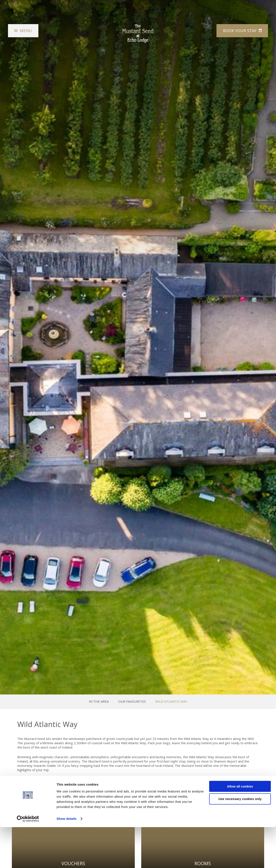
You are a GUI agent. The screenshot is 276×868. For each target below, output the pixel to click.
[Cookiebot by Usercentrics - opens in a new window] (28, 860)
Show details (67, 859)
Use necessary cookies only (240, 840)
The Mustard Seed (138, 36)
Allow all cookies (240, 827)
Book (238, 33)
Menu (27, 33)
